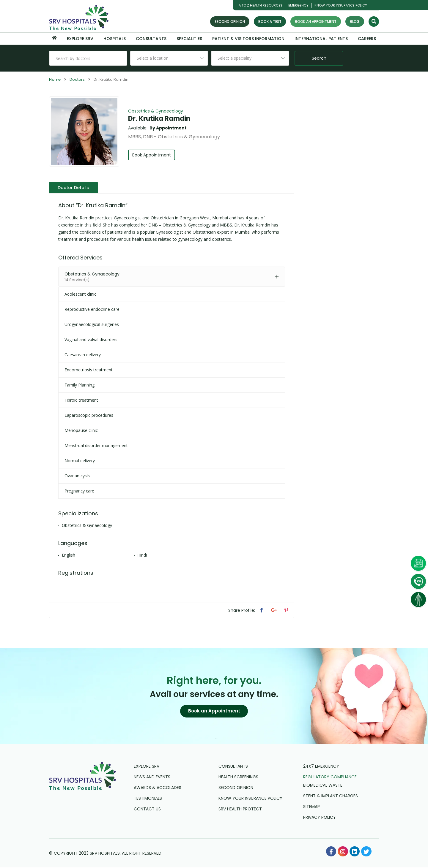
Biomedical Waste (323, 786)
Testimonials (148, 799)
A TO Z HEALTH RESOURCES (261, 5)
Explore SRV (80, 39)
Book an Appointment (316, 22)
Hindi (142, 555)
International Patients (321, 39)
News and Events (152, 777)
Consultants (151, 39)
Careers (367, 39)
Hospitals (115, 39)
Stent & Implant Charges (331, 796)
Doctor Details (74, 187)
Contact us (147, 810)
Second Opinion (230, 22)
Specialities (189, 39)
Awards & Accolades (158, 788)
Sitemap (311, 807)
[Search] (374, 22)
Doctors (77, 79)
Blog (355, 22)
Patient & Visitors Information (248, 39)
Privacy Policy (320, 818)
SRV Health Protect (240, 810)
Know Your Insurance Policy (341, 5)
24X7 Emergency (321, 767)
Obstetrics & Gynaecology (156, 111)
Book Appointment (152, 155)
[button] (214, 711)
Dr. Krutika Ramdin (159, 119)
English (69, 555)
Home (55, 79)
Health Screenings (238, 777)
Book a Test (270, 22)
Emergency (298, 5)
